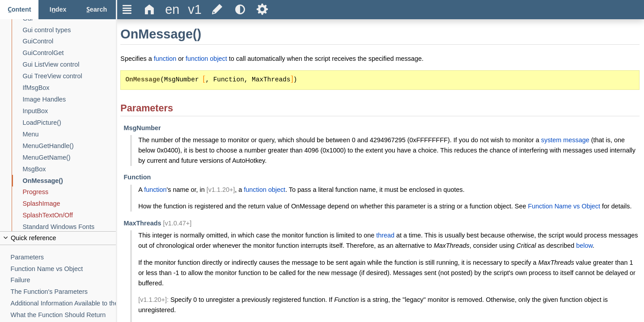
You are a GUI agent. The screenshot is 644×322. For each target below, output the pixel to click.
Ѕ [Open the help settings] (262, 9)
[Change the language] (172, 10)
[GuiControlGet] (70, 53)
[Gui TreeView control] (70, 76)
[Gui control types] (70, 30)
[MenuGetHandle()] (70, 146)
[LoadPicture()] (70, 123)
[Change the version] (195, 10)
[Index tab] (58, 10)
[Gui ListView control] (70, 65)
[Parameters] (64, 257)
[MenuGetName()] (70, 158)
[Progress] (70, 192)
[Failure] (64, 280)
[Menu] (70, 134)
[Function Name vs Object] (64, 269)
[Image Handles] (70, 100)
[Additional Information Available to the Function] (64, 303)
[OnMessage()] (70, 181)
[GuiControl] (70, 41)
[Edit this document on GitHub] (217, 10)
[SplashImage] (70, 204)
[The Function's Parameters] (64, 292)
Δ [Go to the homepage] (150, 9)
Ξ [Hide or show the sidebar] (127, 9)
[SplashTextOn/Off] (70, 215)
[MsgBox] (70, 169)
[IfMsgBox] (70, 88)
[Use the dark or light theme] (240, 10)
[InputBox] (70, 111)
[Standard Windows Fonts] (70, 227)
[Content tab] (19, 10)
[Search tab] (97, 10)
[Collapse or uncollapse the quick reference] (58, 238)
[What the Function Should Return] (64, 315)
